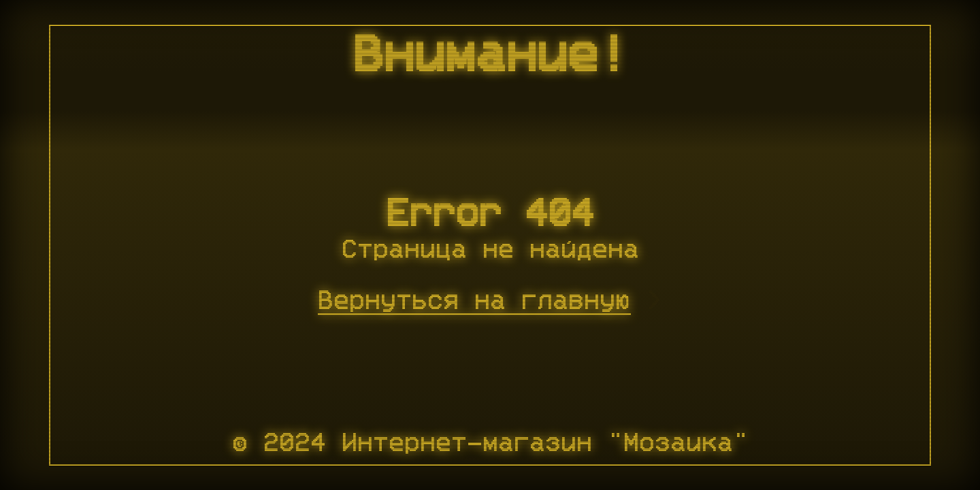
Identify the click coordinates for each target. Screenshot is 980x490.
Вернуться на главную (474, 301)
